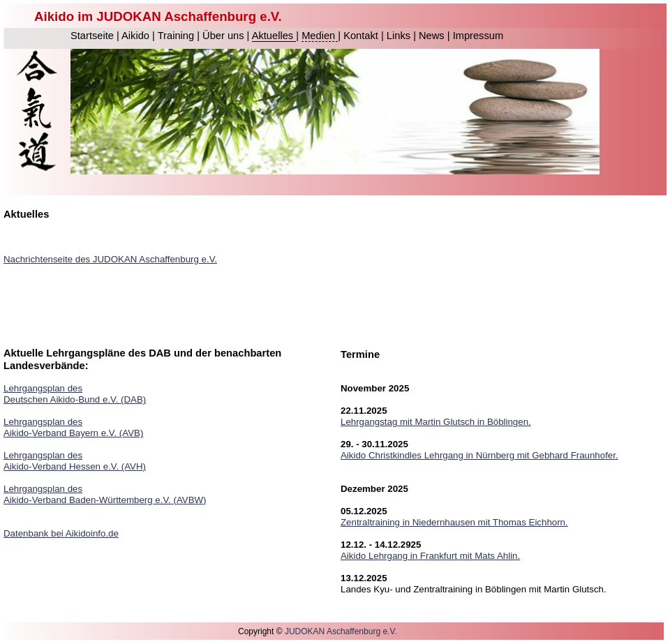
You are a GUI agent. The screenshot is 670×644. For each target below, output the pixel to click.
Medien (320, 36)
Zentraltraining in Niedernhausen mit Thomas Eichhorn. (454, 522)
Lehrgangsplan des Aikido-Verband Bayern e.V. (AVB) (73, 427)
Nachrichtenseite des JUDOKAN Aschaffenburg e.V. (110, 259)
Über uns (225, 36)
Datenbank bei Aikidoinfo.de (61, 533)
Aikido (137, 36)
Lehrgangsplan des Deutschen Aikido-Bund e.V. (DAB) (75, 394)
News (433, 36)
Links (400, 36)
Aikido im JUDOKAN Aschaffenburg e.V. (158, 16)
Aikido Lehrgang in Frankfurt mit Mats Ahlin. (430, 556)
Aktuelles (274, 36)
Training (177, 36)
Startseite (94, 36)
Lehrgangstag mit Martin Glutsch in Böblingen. (436, 422)
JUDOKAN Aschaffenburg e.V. (341, 631)
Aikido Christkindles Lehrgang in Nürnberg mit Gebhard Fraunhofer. (479, 455)
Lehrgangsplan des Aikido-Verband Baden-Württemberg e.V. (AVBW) (105, 494)
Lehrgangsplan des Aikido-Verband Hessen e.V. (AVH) (75, 461)
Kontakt (362, 36)
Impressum (478, 36)
